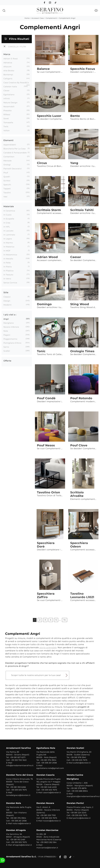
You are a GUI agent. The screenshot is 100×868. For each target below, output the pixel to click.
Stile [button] (6, 293)
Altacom (8, 67)
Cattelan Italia (10, 87)
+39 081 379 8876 (78, 788)
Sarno (6, 347)
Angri (6, 319)
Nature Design (11, 103)
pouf (6, 173)
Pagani (7, 335)
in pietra (8, 267)
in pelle (7, 263)
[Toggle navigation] (96, 11)
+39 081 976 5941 (78, 757)
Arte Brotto (9, 71)
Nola (6, 331)
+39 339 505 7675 (79, 760)
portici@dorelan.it (82, 818)
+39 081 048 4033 (48, 787)
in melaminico (10, 255)
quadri (7, 177)
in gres (7, 223)
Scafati (7, 351)
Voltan (7, 130)
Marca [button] (7, 54)
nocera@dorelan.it (52, 821)
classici (7, 297)
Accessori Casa (38, 18)
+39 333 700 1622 (19, 760)
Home (27, 18)
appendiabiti (10, 145)
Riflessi (7, 115)
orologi (7, 165)
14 (64, 620)
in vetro (7, 279)
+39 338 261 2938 (49, 763)
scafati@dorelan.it (82, 763)
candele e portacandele (15, 153)
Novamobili (9, 107)
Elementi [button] (9, 140)
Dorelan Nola (14, 803)
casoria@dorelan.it (52, 793)
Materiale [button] (9, 207)
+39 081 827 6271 (18, 757)
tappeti (7, 189)
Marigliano (9, 323)
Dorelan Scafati (75, 748)
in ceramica (9, 211)
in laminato (9, 235)
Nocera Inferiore (11, 327)
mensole (8, 161)
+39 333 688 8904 (80, 791)
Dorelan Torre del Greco (20, 775)
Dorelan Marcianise (47, 830)
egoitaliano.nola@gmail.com (50, 768)
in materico (9, 247)
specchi (7, 185)
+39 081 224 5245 (78, 813)
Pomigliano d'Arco (12, 343)
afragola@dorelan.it (22, 845)
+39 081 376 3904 (48, 760)
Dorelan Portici (75, 803)
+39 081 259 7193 (48, 815)
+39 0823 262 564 (48, 842)
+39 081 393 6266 (18, 787)
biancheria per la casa (14, 149)
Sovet (6, 119)
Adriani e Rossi (11, 59)
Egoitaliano (9, 95)
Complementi (51, 18)
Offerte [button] (7, 361)
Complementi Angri (67, 18)
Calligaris (8, 79)
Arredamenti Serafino (19, 748)
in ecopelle (9, 219)
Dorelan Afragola (16, 830)
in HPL (7, 227)
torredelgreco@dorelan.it (18, 795)
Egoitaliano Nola (46, 748)
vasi (5, 197)
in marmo (8, 243)
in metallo (8, 259)
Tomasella (8, 123)
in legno (8, 239)
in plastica (8, 271)
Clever (7, 91)
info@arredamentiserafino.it (20, 765)
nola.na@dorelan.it (22, 823)
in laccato (8, 231)
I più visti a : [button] (10, 315)
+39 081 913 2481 (18, 840)
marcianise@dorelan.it (47, 848)
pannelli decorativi (13, 169)
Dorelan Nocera (45, 803)
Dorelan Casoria (45, 775)
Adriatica (8, 63)
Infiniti (7, 99)
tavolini (7, 193)
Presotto (8, 111)
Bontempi (8, 75)
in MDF (7, 251)
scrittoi (7, 181)
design (7, 301)
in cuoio (7, 215)
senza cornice (10, 283)
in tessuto (8, 275)
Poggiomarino (10, 339)
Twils (6, 127)
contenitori (9, 157)
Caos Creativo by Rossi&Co (16, 83)
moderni (7, 305)
